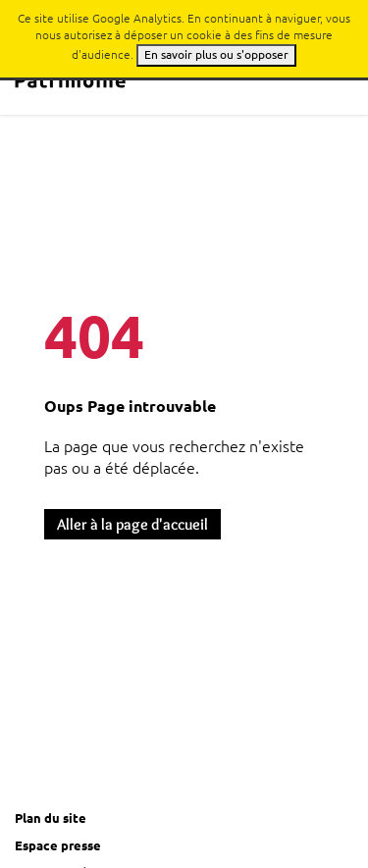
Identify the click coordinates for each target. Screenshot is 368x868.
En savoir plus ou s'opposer (216, 54)
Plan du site (51, 818)
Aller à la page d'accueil (132, 524)
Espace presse (58, 845)
